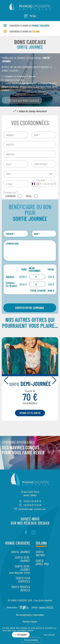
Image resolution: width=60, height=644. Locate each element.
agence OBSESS (46, 607)
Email (29, 196)
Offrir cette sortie (30, 413)
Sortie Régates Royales (21, 588)
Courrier (11, 196)
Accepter (21, 635)
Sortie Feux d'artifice (23, 580)
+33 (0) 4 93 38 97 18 (30, 501)
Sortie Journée (21, 552)
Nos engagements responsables (30, 615)
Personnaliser (31, 640)
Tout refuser (49, 635)
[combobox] (36, 184)
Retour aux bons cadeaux (22, 100)
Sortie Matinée (41, 553)
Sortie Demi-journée (22, 559)
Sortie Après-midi (42, 562)
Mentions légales (30, 621)
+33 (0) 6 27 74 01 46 (30, 505)
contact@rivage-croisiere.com (30, 509)
